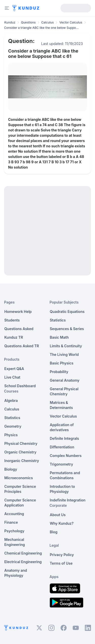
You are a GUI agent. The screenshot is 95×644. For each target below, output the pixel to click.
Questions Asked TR (22, 346)
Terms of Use (61, 563)
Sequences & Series (67, 329)
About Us (58, 515)
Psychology (14, 531)
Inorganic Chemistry (22, 461)
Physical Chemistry (21, 443)
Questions (28, 22)
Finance (11, 522)
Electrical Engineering (23, 562)
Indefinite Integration (68, 500)
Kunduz (10, 22)
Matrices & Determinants (61, 405)
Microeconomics (19, 478)
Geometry (13, 426)
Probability (59, 372)
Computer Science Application (20, 503)
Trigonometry (62, 464)
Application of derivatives (62, 427)
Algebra (11, 400)
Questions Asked (19, 329)
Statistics (12, 418)
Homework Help (18, 312)
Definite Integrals (65, 438)
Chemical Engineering (23, 553)
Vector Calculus (71, 22)
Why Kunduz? (62, 523)
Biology (11, 469)
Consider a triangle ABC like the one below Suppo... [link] (41, 28)
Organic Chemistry (20, 452)
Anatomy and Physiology (16, 573)
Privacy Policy (62, 555)
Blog (54, 532)
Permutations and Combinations (65, 475)
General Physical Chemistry (64, 391)
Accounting (14, 514)
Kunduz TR (14, 337)
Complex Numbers (66, 456)
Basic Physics (62, 363)
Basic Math (59, 337)
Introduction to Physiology (62, 489)
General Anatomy (65, 380)
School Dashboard (20, 386)
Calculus (48, 22)
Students (12, 320)
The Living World (64, 354)
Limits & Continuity (66, 346)
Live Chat (12, 377)
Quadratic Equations (67, 312)
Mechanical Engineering (15, 542)
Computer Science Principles (20, 489)
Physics (11, 435)
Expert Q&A (14, 369)
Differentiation (62, 447)
